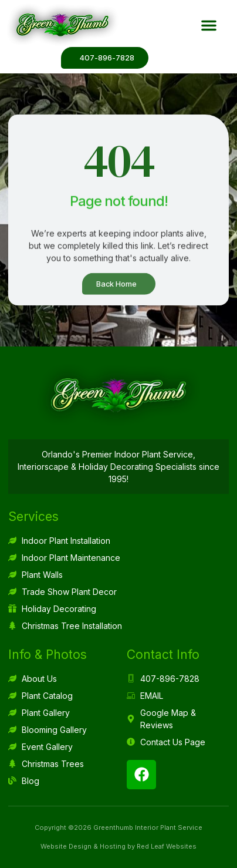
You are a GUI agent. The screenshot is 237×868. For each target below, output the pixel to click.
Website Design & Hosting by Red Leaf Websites (118, 846)
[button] (209, 25)
